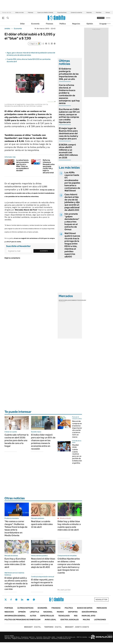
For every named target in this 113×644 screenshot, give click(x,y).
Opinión (90, 24)
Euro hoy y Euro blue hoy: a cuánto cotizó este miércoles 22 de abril (15, 563)
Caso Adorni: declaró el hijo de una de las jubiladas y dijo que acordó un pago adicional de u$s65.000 (72, 202)
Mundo (60, 612)
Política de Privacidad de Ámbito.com (22, 620)
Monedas (62, 300)
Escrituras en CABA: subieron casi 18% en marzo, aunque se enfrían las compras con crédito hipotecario (69, 116)
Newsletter (108, 24)
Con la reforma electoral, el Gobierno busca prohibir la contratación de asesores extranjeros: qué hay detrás (69, 94)
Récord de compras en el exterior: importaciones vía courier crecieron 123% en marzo (78, 429)
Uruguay (103, 24)
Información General (15, 616)
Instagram (16, 600)
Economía (35, 24)
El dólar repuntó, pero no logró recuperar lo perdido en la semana (42, 582)
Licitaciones (100, 620)
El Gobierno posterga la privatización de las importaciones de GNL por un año (69, 74)
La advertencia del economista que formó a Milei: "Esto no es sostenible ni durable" (22, 165)
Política (63, 24)
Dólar (23, 24)
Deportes (73, 612)
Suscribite (44, 251)
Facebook (11, 600)
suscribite (101, 18)
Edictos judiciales (70, 620)
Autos (33, 616)
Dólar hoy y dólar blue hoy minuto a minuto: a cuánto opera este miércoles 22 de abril (69, 526)
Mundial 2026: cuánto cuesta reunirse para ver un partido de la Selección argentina (77, 454)
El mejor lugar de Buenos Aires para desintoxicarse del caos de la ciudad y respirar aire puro (69, 133)
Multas (86, 620)
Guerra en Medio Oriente (45, 13)
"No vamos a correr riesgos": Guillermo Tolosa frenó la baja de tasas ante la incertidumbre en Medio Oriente (16, 528)
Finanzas (49, 24)
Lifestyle (34, 612)
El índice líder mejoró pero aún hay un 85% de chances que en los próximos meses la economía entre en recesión (43, 442)
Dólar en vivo (19, 13)
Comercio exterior (76, 13)
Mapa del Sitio (89, 616)
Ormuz (108, 13)
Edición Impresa (89, 612)
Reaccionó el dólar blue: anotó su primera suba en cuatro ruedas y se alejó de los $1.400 (43, 563)
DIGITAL (33, 627)
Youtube (28, 600)
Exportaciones (62, 13)
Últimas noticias (25, 608)
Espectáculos (47, 616)
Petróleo (99, 13)
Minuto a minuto (65, 518)
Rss (76, 616)
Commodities (75, 300)
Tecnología (64, 616)
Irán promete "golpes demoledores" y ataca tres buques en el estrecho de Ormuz (72, 222)
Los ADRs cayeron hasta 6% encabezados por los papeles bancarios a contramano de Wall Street (72, 182)
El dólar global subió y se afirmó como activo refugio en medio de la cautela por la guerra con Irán (16, 583)
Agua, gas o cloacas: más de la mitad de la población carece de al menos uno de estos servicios (31, 54)
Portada (9, 608)
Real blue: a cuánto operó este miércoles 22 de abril (42, 524)
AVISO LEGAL (50, 620)
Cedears (83, 300)
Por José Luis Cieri (64, 590)
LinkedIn (22, 600)
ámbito (7, 29)
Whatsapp (34, 600)
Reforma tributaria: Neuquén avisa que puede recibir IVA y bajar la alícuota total (49, 166)
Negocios (76, 24)
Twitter (6, 600)
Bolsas (68, 300)
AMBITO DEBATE (77, 627)
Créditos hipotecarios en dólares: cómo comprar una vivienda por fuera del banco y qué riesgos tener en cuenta (69, 566)
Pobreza (31, 13)
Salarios (89, 13)
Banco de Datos (85, 608)
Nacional (48, 612)
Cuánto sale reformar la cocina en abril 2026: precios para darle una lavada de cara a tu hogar (17, 440)
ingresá (108, 18)
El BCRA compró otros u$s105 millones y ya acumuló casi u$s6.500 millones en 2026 (68, 151)
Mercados (102, 608)
